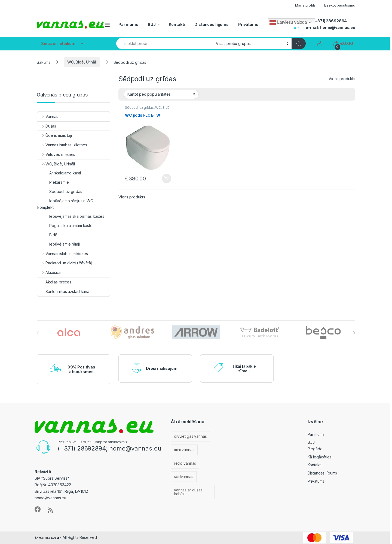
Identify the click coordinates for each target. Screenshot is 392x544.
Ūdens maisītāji (55, 135)
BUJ (152, 24)
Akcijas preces (54, 282)
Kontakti (177, 24)
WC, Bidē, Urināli (82, 62)
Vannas (48, 117)
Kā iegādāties (320, 457)
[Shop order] (161, 94)
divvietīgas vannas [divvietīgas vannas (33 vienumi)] (190, 436)
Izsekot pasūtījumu (340, 5)
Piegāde (315, 449)
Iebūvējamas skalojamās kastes (71, 216)
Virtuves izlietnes (56, 154)
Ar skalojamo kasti (59, 173)
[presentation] (354, 333)
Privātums (248, 24)
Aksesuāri (50, 272)
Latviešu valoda (288, 23)
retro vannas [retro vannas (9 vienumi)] (185, 463)
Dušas (47, 126)
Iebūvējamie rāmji (59, 244)
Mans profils (305, 5)
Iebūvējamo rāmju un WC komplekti (65, 204)
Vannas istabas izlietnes (62, 145)
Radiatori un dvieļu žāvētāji (65, 263)
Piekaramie (53, 182)
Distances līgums (212, 24)
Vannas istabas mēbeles (63, 254)
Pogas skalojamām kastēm (66, 226)
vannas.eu (49, 537)
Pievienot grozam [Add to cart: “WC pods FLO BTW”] (167, 179)
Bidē (47, 235)
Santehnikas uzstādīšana (63, 291)
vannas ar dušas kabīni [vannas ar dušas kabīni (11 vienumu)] (188, 492)
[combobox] (165, 43)
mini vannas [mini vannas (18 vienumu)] (184, 450)
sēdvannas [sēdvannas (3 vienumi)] (184, 477)
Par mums (128, 24)
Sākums (44, 62)
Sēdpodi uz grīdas (139, 108)
